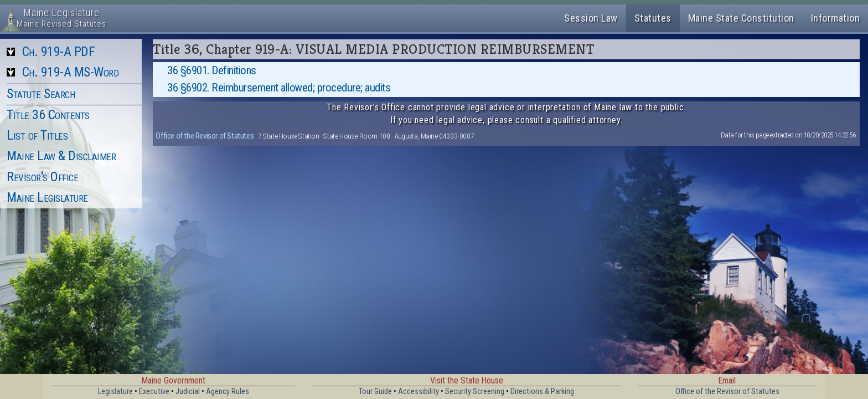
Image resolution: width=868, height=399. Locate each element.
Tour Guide (375, 392)
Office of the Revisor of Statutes (205, 136)
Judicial (188, 392)
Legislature (115, 392)
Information (836, 18)
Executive (154, 392)
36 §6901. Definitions (212, 70)
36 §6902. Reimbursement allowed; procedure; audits (279, 88)
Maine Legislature (47, 197)
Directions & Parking (542, 392)
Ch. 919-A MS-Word (71, 72)
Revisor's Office (42, 177)
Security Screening (475, 392)
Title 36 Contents (48, 115)
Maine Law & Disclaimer (61, 156)
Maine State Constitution (741, 18)
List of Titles (37, 135)
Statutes (653, 18)
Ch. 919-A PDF (59, 52)
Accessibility (418, 392)
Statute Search (41, 94)
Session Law (591, 18)
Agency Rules (228, 392)
